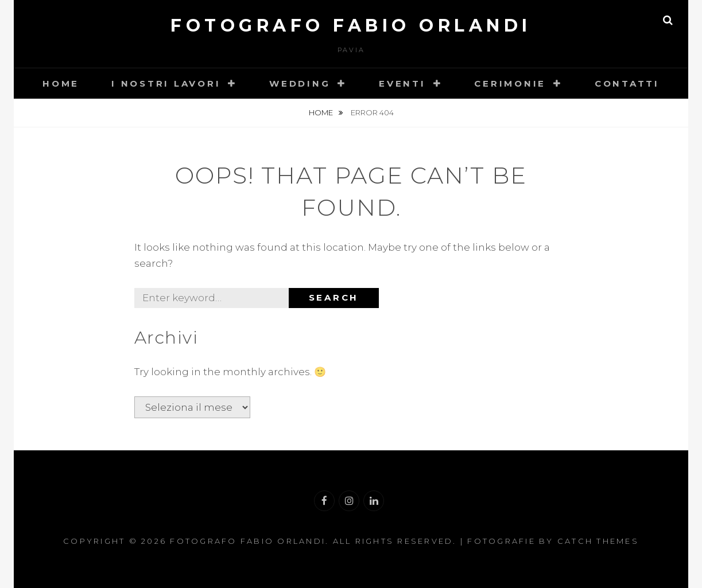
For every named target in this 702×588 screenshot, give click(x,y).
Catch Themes (598, 541)
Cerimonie (510, 83)
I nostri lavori (166, 83)
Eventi (402, 83)
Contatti (627, 83)
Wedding (300, 83)
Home (61, 83)
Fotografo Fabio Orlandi (351, 26)
